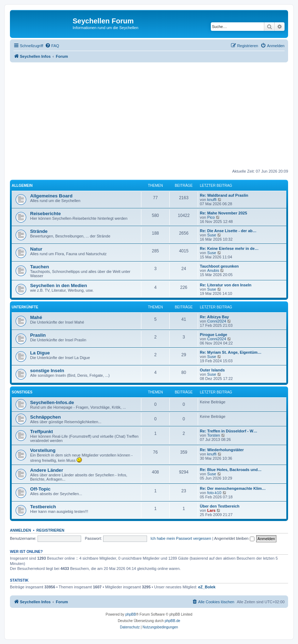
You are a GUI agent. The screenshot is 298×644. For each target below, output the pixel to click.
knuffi (212, 200)
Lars (211, 510)
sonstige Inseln (47, 371)
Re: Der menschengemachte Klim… (233, 488)
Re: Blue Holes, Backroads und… (231, 470)
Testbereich (43, 507)
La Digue (40, 353)
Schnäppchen (45, 417)
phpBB (131, 614)
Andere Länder (47, 470)
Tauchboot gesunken (219, 266)
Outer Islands (212, 370)
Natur (36, 249)
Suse (212, 235)
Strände (39, 231)
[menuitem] (52, 46)
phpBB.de (173, 621)
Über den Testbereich (220, 506)
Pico (211, 217)
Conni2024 (217, 321)
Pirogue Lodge (213, 335)
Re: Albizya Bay (214, 317)
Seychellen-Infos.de (52, 402)
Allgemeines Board (51, 196)
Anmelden (21, 530)
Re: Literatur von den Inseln (226, 285)
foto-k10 (214, 493)
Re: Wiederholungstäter (222, 450)
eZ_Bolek (207, 587)
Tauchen (40, 267)
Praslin (38, 335)
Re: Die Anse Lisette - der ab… (228, 231)
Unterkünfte (25, 307)
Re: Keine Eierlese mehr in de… (229, 248)
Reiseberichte (46, 214)
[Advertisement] (154, 116)
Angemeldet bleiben (234, 538)
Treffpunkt (41, 432)
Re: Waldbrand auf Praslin (224, 195)
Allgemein (22, 186)
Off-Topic (40, 489)
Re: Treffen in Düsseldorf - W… (229, 431)
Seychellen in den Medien (59, 285)
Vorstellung (43, 450)
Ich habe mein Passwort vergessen (181, 538)
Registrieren (50, 530)
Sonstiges (22, 392)
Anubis (213, 270)
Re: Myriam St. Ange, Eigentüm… (231, 352)
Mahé (36, 317)
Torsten (214, 435)
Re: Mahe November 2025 (223, 213)
